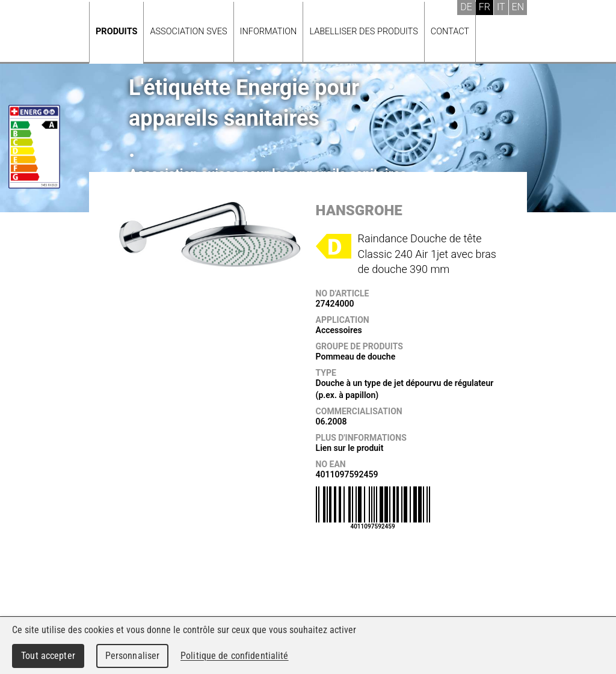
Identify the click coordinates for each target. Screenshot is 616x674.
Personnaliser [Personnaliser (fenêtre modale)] (133, 656)
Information (269, 32)
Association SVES (188, 32)
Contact (450, 32)
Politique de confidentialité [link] (235, 656)
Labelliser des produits (363, 32)
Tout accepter (48, 656)
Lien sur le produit (350, 448)
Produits (116, 32)
